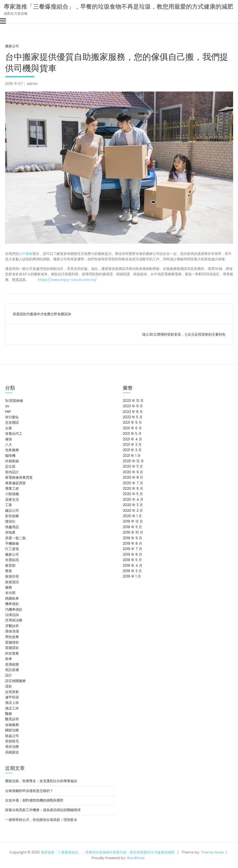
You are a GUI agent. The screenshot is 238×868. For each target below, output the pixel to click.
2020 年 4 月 (133, 500)
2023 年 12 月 (133, 401)
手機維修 (12, 543)
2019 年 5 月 (132, 560)
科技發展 (12, 653)
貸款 (9, 686)
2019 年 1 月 (132, 576)
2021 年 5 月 (132, 434)
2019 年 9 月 (132, 538)
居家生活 (12, 500)
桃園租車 (12, 598)
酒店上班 (12, 703)
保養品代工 (14, 434)
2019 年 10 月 (133, 532)
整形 (9, 571)
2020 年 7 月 (133, 483)
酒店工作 (12, 708)
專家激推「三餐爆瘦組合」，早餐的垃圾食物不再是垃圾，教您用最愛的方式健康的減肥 (118, 7)
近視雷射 (12, 692)
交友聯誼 (12, 422)
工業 (9, 505)
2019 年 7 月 (132, 549)
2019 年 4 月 (133, 566)
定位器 (10, 466)
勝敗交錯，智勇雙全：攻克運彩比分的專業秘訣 (41, 781)
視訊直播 (12, 670)
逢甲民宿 (12, 697)
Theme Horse (212, 852)
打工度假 (12, 549)
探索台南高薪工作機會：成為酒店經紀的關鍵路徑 (43, 810)
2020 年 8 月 (133, 477)
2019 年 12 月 (133, 521)
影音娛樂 (12, 516)
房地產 (10, 532)
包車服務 (12, 450)
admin (32, 84)
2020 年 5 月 (133, 494)
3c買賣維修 (14, 401)
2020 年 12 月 (133, 461)
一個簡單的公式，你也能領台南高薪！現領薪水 (41, 820)
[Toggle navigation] (3, 21)
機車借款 (12, 604)
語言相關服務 (15, 681)
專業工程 (12, 488)
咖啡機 (10, 456)
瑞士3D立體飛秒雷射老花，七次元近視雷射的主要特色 (184, 334)
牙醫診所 (12, 626)
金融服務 (12, 725)
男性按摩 (12, 637)
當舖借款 (12, 642)
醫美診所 (12, 719)
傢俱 (9, 439)
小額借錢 (12, 494)
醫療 (9, 714)
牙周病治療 (14, 620)
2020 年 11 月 (133, 466)
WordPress (136, 858)
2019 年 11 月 (132, 527)
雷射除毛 (12, 741)
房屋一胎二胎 (15, 538)
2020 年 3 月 (133, 505)
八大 (9, 445)
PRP (8, 412)
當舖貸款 (12, 648)
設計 (9, 675)
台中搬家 (26, 254)
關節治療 (12, 730)
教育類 (10, 566)
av (7, 406)
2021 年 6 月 (132, 428)
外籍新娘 (12, 461)
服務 (9, 587)
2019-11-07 (14, 84)
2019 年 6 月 (132, 554)
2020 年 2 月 (133, 511)
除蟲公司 (12, 736)
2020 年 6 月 (133, 488)
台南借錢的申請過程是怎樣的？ (29, 791)
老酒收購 (12, 664)
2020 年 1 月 (132, 516)
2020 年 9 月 (133, 472)
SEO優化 (12, 417)
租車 (9, 659)
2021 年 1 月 (132, 456)
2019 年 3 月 (132, 571)
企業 (9, 428)
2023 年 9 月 (133, 406)
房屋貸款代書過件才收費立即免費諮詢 (42, 314)
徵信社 (10, 521)
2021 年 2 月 (132, 450)
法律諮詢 (12, 615)
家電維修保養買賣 (19, 477)
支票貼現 (12, 560)
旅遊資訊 (12, 582)
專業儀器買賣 (15, 483)
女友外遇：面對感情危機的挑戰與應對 (34, 800)
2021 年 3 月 (132, 445)
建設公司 (12, 511)
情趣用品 (12, 527)
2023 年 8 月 (133, 412)
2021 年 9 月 (132, 422)
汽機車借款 (14, 609)
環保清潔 (12, 631)
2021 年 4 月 (132, 439)
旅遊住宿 (12, 576)
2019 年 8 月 (132, 543)
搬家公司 (12, 46)
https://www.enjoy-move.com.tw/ (67, 280)
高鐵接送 (12, 752)
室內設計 (12, 472)
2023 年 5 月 (133, 417)
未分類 (10, 593)
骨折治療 (12, 747)
